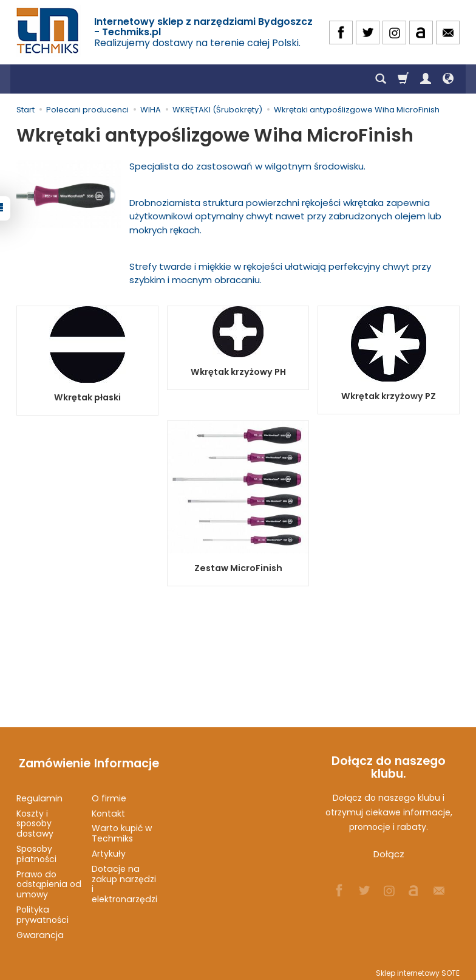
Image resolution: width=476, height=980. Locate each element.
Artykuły (109, 848)
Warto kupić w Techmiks (122, 828)
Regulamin (39, 792)
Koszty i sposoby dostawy (35, 818)
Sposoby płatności (36, 848)
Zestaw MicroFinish (238, 568)
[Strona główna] (49, 31)
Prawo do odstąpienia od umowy (49, 879)
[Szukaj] (381, 79)
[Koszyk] (403, 79)
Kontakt (108, 807)
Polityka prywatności (42, 909)
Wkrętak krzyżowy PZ (389, 396)
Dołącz (389, 853)
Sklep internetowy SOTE (418, 968)
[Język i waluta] (448, 79)
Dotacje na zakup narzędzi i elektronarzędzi (124, 878)
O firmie (109, 792)
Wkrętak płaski (88, 397)
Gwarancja (40, 929)
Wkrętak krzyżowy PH (238, 372)
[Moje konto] (426, 79)
